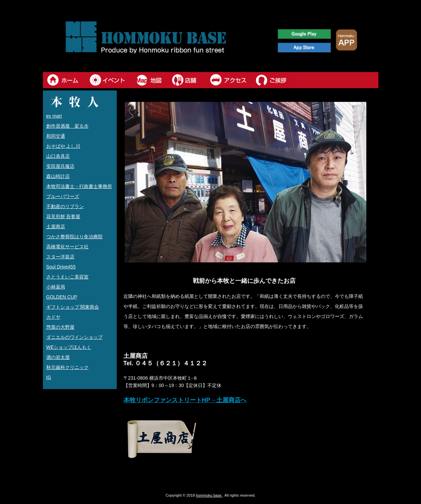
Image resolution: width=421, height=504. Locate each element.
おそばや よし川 (63, 146)
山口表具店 (58, 156)
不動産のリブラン (65, 206)
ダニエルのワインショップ (74, 337)
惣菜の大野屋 (60, 327)
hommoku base (209, 495)
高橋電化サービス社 (67, 247)
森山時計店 (58, 176)
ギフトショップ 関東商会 (73, 307)
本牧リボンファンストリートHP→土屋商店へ (185, 400)
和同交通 (56, 136)
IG (49, 377)
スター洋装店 (60, 257)
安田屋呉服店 (60, 166)
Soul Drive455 (61, 267)
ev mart (54, 116)
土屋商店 (56, 227)
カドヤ (53, 317)
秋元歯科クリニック (67, 367)
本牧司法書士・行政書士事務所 (79, 186)
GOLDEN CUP (62, 297)
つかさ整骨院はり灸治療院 (74, 237)
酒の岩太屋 (58, 357)
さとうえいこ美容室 (67, 277)
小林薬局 (56, 287)
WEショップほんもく (69, 347)
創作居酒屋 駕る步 (67, 126)
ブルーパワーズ (63, 196)
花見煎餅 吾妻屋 (63, 216)
